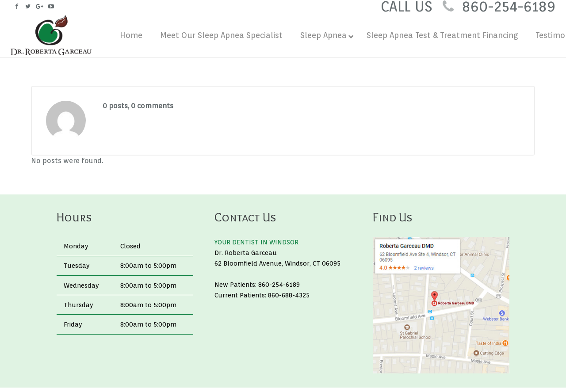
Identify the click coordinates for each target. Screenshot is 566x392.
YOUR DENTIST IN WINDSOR (256, 242)
